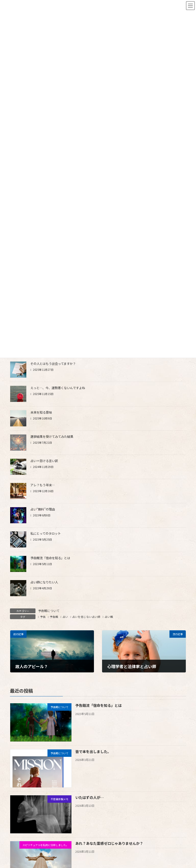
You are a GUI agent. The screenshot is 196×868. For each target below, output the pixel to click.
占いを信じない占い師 (86, 617)
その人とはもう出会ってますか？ (53, 364)
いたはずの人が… (90, 797)
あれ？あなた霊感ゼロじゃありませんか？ (109, 843)
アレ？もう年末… (42, 485)
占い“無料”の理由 (43, 509)
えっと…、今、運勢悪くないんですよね (58, 388)
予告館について (49, 611)
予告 (43, 617)
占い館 (109, 617)
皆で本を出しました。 (93, 751)
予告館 (54, 617)
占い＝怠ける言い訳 (44, 461)
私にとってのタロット (46, 533)
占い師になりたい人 (44, 582)
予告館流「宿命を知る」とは (50, 558)
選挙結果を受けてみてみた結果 (52, 437)
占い (65, 617)
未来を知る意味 (41, 412)
